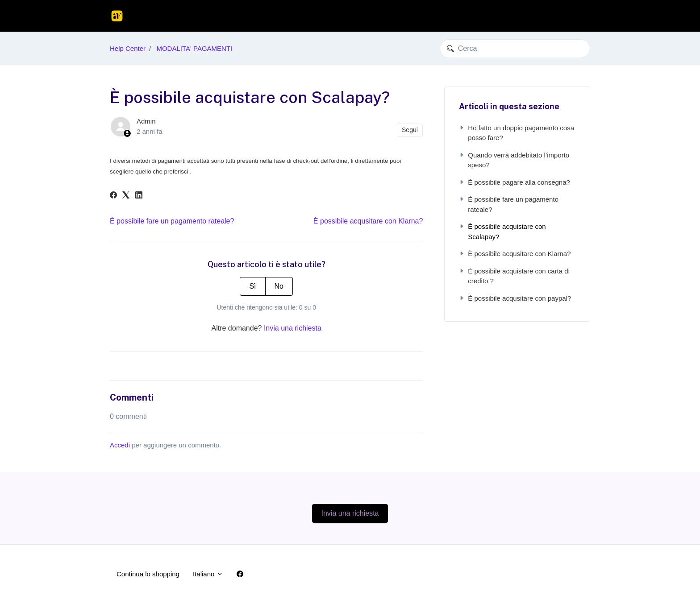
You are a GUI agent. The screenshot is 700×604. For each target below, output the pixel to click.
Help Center (128, 48)
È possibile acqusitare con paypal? (515, 298)
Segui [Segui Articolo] (410, 130)
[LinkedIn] (139, 196)
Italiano (208, 574)
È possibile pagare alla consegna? (515, 182)
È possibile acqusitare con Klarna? (368, 221)
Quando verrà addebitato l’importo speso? (514, 160)
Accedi (120, 445)
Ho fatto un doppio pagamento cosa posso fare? (517, 133)
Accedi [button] (573, 15)
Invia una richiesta (293, 328)
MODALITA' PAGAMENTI (194, 48)
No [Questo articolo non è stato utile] (279, 286)
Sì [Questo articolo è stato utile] (252, 286)
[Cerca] (515, 49)
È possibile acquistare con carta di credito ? (514, 276)
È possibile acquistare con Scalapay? (502, 232)
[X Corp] (126, 196)
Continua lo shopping (519, 15)
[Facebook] (113, 196)
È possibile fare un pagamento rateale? (172, 221)
